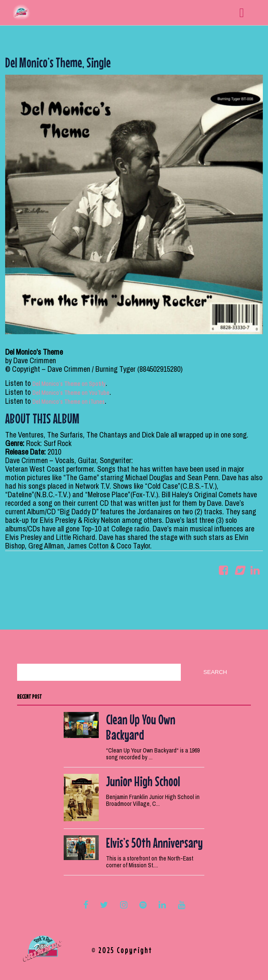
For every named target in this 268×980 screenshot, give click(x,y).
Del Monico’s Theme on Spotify (69, 384)
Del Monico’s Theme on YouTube (71, 393)
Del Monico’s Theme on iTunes (69, 402)
